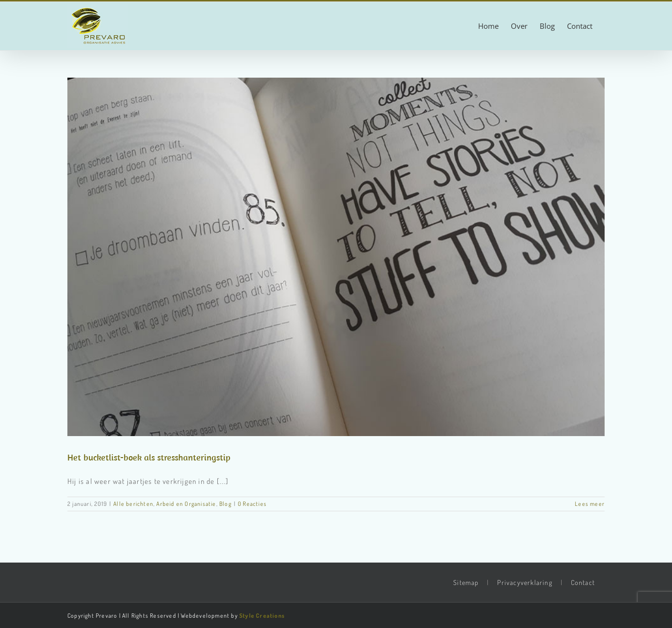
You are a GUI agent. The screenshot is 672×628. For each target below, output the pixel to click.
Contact (583, 582)
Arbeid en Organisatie (186, 504)
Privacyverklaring (525, 582)
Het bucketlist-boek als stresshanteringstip (149, 457)
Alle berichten (133, 504)
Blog (225, 504)
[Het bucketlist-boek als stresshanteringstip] (336, 257)
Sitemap (466, 582)
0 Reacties (252, 504)
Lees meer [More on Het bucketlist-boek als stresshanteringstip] (590, 504)
